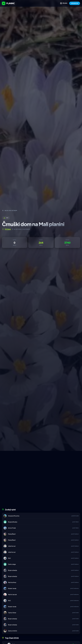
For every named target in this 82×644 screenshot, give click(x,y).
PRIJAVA (64, 3)
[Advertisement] (41, 463)
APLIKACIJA (75, 3)
